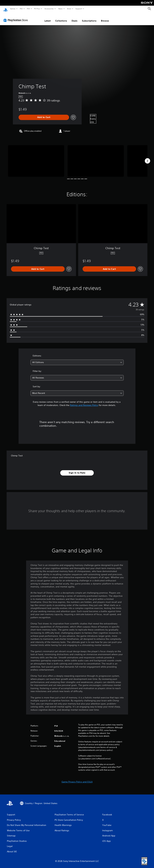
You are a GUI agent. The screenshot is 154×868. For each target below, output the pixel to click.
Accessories (49, 9)
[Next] (147, 158)
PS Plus (37, 9)
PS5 (21, 9)
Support (79, 9)
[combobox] (77, 359)
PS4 (28, 9)
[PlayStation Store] (16, 17)
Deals (74, 18)
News (60, 9)
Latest (48, 18)
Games (13, 9)
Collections (61, 18)
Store (69, 9)
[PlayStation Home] (6, 9)
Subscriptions (89, 18)
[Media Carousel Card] (36, 158)
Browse (105, 18)
